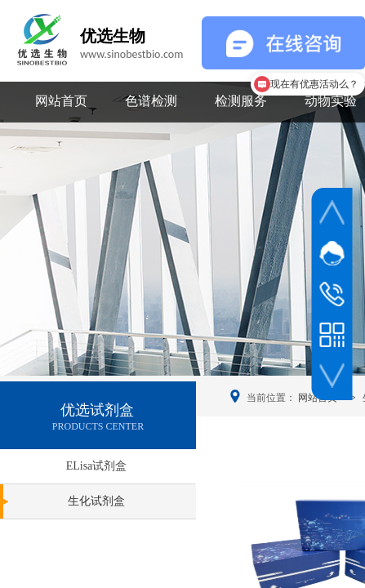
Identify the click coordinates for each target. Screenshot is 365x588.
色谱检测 (151, 101)
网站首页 (61, 101)
